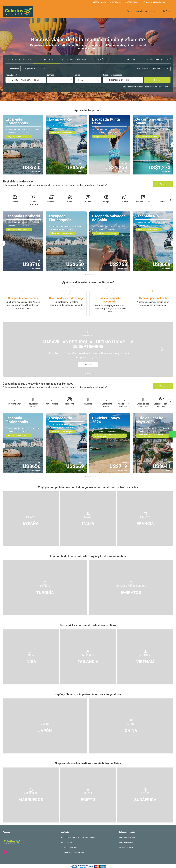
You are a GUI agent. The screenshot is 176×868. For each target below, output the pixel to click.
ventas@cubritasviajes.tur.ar (157, 2)
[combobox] (158, 69)
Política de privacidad (127, 837)
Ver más (163, 184)
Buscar (157, 80)
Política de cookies (126, 842)
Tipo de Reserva (12, 68)
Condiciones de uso (162, 87)
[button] (5, 59)
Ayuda (130, 11)
